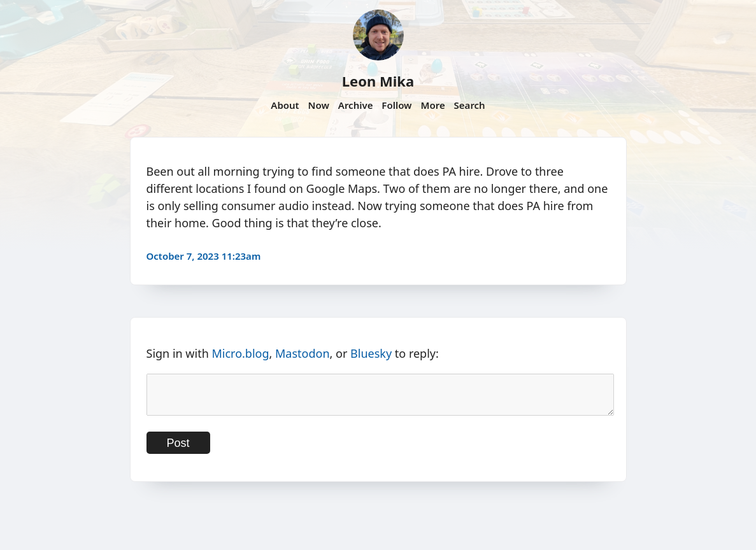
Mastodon (303, 353)
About (285, 105)
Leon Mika (378, 81)
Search (470, 105)
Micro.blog (240, 353)
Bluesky (371, 353)
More (432, 105)
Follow (396, 105)
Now (319, 105)
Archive (356, 105)
